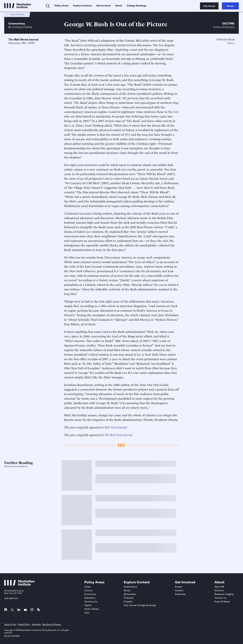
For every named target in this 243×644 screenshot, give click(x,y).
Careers (179, 590)
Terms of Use (10, 624)
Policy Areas (62, 6)
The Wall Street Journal (23, 39)
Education (90, 598)
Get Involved (104, 6)
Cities (87, 587)
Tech (87, 613)
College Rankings (137, 6)
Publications (130, 587)
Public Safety (92, 609)
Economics (90, 594)
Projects (128, 602)
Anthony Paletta (22, 27)
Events (179, 587)
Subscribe (180, 594)
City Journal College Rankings (140, 605)
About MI (219, 587)
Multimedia (130, 594)
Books (127, 590)
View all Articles (17, 14)
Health (88, 605)
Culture (228, 23)
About (119, 6)
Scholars (219, 590)
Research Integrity (224, 594)
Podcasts (129, 598)
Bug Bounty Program (52, 624)
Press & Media (222, 602)
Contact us (220, 598)
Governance (91, 602)
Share (231, 43)
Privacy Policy (24, 624)
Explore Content (82, 6)
